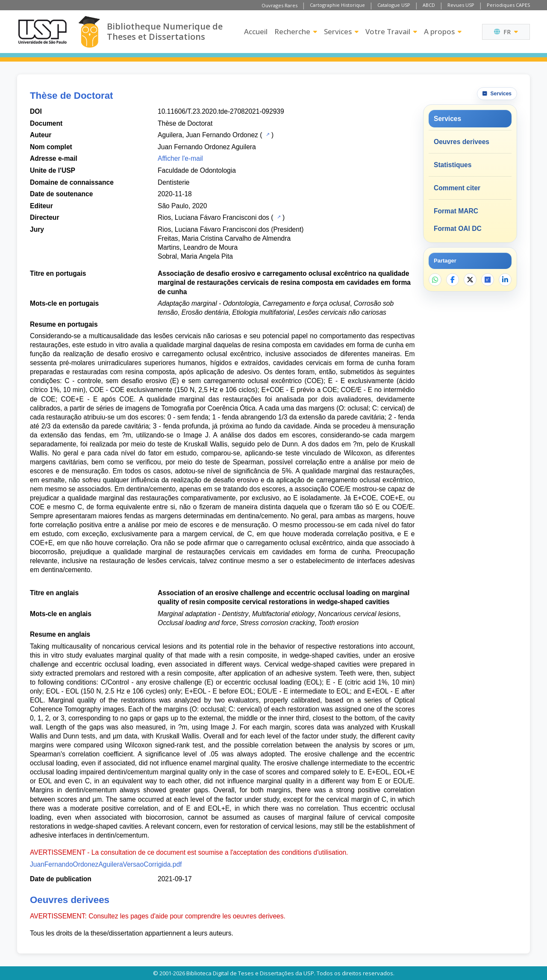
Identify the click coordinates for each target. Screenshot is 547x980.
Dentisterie (174, 182)
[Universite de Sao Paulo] (42, 32)
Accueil (256, 31)
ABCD (429, 5)
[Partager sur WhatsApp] (435, 280)
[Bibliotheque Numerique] (89, 32)
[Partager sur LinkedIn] (505, 280)
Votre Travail (391, 31)
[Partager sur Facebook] (453, 280)
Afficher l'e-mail (180, 158)
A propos (443, 31)
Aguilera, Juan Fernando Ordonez (208, 135)
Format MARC (456, 211)
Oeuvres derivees (462, 142)
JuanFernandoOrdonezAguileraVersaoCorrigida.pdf (106, 864)
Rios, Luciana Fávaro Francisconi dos (213, 217)
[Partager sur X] (470, 280)
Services (341, 31)
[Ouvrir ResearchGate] (488, 280)
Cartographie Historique (337, 5)
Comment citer (457, 188)
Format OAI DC (458, 229)
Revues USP (461, 5)
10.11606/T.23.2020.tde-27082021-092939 (221, 111)
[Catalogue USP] (267, 134)
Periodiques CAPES (508, 5)
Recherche (296, 31)
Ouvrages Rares (279, 5)
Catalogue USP (394, 5)
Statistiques (453, 165)
